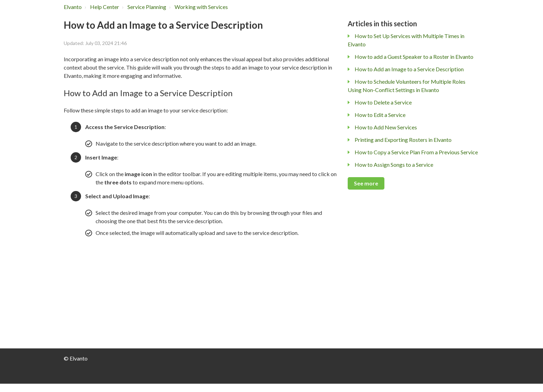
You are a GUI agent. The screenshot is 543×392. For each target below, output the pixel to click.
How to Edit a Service (380, 115)
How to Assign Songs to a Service (394, 165)
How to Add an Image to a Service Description (409, 69)
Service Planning (147, 7)
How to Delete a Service (383, 102)
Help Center (105, 7)
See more (366, 183)
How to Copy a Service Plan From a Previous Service (416, 152)
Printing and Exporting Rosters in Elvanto (403, 140)
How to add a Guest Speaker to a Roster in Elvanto (414, 57)
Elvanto (73, 7)
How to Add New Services (386, 127)
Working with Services (201, 7)
